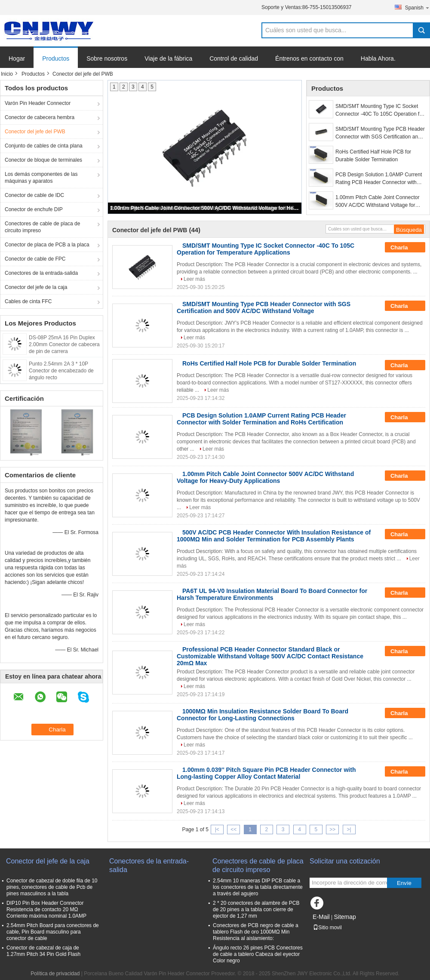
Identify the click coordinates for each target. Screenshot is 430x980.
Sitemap (345, 917)
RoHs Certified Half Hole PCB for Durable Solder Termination (373, 156)
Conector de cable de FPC (35, 259)
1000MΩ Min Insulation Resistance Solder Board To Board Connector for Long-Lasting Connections (263, 715)
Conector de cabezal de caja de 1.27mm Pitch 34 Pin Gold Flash (43, 951)
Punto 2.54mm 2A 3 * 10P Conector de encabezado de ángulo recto (61, 371)
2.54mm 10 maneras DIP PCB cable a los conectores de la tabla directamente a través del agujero (258, 887)
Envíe (404, 883)
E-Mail (321, 917)
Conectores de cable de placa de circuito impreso (42, 227)
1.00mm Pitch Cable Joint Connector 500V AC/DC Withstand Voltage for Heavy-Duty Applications (205, 208)
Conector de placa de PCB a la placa (47, 245)
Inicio (7, 74)
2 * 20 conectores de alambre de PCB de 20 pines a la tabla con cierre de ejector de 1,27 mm (256, 909)
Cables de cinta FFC (28, 301)
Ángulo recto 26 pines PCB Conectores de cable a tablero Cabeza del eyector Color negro (258, 954)
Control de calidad (234, 58)
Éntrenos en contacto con (309, 58)
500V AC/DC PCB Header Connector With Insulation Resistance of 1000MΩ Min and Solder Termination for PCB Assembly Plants (274, 536)
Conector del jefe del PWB (35, 132)
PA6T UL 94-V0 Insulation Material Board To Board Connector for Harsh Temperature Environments (272, 594)
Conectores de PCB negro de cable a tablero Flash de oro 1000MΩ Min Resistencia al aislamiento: (256, 932)
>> (332, 829)
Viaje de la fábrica (168, 58)
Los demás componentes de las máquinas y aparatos (41, 178)
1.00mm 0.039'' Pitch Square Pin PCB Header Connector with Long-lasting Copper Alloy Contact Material (266, 773)
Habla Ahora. (378, 58)
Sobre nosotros (107, 58)
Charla (405, 248)
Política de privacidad (55, 974)
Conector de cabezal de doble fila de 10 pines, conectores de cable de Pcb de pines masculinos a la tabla (52, 887)
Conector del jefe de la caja (36, 287)
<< (233, 829)
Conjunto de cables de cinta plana (44, 146)
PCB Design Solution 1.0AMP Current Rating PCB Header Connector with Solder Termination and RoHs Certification (379, 179)
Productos (56, 58)
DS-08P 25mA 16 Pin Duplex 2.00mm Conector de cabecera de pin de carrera (64, 344)
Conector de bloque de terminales (43, 160)
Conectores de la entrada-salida (41, 273)
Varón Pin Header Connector (38, 103)
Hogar (17, 58)
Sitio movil (327, 928)
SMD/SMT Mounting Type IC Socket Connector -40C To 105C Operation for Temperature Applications (380, 111)
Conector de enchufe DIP (34, 209)
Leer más (194, 279)
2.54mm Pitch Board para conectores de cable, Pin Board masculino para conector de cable (53, 932)
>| (349, 829)
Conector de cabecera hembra (40, 117)
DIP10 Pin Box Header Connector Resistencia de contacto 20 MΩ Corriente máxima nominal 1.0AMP (46, 909)
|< (217, 829)
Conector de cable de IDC (34, 195)
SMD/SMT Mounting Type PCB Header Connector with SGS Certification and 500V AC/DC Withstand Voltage (380, 133)
